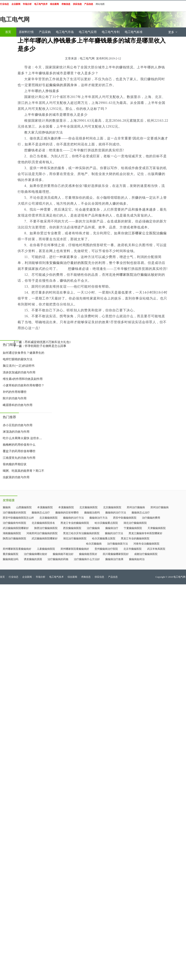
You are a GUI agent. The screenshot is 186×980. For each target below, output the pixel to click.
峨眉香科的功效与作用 (18, 405)
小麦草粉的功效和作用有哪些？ (24, 385)
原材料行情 (26, 32)
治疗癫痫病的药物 (58, 559)
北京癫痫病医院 (88, 507)
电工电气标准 (134, 32)
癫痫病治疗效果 (114, 559)
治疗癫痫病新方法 (118, 544)
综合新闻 (72, 577)
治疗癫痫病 (93, 528)
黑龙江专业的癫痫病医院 (75, 523)
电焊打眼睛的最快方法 (18, 359)
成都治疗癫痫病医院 (146, 554)
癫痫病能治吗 (11, 559)
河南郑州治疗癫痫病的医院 (42, 533)
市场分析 (41, 577)
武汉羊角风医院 (156, 549)
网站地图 (100, 4)
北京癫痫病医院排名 (43, 523)
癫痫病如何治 (137, 559)
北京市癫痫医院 (133, 549)
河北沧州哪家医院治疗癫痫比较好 (132, 275)
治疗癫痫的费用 (151, 518)
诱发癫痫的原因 (33, 559)
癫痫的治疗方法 (114, 533)
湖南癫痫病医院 (12, 533)
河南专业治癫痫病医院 (146, 544)
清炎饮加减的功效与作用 (19, 372)
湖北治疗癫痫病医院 (135, 523)
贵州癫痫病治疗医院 (106, 549)
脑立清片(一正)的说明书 (19, 366)
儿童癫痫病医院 (46, 549)
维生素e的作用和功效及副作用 (23, 379)
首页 (8, 32)
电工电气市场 (65, 32)
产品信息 (113, 577)
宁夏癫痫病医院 (133, 528)
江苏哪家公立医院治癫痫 (147, 233)
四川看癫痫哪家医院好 (116, 554)
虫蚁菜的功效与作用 (16, 477)
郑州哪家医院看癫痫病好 (17, 549)
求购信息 (86, 577)
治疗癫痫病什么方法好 (87, 559)
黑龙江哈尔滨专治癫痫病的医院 (81, 533)
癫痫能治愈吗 (92, 513)
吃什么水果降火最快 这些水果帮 (24, 438)
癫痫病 (7, 507)
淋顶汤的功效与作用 (16, 432)
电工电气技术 (56, 577)
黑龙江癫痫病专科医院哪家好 (145, 533)
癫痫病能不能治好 (63, 554)
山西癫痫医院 (24, 507)
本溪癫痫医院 (45, 507)
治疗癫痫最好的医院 (14, 513)
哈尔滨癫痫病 (94, 544)
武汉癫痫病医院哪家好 (16, 528)
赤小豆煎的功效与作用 (18, 425)
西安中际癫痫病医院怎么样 (18, 518)
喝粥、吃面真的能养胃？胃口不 (24, 471)
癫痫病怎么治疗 (41, 513)
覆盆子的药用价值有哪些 (19, 451)
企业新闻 (27, 577)
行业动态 (14, 577)
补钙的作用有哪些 (15, 392)
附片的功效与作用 (15, 398)
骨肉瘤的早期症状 (15, 464)
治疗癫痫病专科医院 (14, 523)
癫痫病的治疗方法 (116, 513)
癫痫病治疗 (112, 528)
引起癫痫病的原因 (56, 85)
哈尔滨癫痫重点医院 (106, 523)
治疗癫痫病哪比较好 (36, 554)
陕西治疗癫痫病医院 (46, 528)
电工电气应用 (88, 32)
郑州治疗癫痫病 (136, 507)
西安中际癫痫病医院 (125, 518)
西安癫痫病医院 (72, 528)
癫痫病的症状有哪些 (67, 513)
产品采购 (45, 32)
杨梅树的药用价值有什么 (19, 445)
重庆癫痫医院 (11, 554)
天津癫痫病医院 (157, 528)
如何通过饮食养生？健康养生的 (24, 353)
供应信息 (99, 577)
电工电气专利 (111, 32)
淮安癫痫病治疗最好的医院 (67, 263)
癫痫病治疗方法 (98, 518)
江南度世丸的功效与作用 (19, 458)
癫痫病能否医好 (88, 554)
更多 (173, 32)
